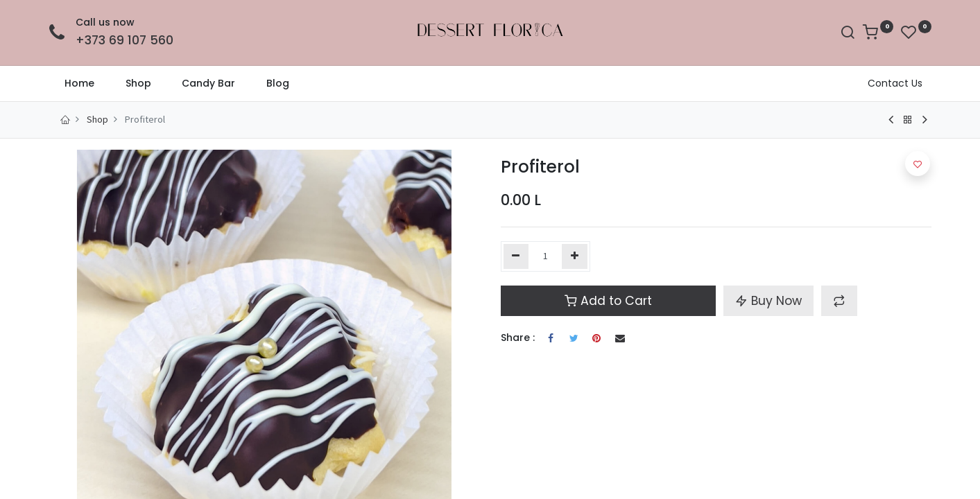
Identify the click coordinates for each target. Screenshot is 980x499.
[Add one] (575, 256)
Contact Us (895, 83)
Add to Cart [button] (608, 301)
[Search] (848, 34)
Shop (97, 119)
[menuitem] (80, 84)
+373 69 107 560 (124, 40)
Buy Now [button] (768, 301)
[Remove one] (516, 256)
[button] (839, 301)
